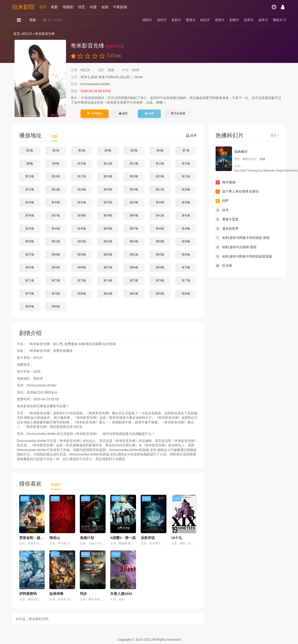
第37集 (56, 215)
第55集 (160, 241)
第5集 (134, 150)
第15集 (30, 176)
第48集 (160, 229)
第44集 (56, 229)
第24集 (82, 189)
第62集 (160, 255)
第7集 (186, 150)
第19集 (134, 176)
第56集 (186, 241)
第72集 (56, 280)
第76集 (160, 280)
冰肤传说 (148, 538)
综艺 (81, 7)
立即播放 (95, 113)
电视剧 (68, 7)
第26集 (134, 189)
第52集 (82, 241)
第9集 (56, 164)
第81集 (108, 294)
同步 (83, 594)
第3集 (82, 150)
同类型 (56, 485)
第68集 (134, 267)
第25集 (108, 189)
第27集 (160, 189)
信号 (222, 210)
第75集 (134, 280)
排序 (191, 135)
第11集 (108, 164)
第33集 (134, 202)
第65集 (56, 267)
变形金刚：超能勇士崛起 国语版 (44, 538)
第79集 (56, 294)
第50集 (30, 241)
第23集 (56, 189)
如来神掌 (56, 594)
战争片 (263, 20)
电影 (55, 7)
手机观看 (178, 113)
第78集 (30, 294)
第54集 (134, 241)
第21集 (186, 176)
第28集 (186, 189)
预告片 (278, 20)
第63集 (186, 255)
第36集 (30, 215)
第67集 (108, 267)
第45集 (82, 229)
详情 (161, 102)
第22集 (30, 189)
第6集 (160, 150)
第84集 (186, 294)
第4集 (108, 150)
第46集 (108, 229)
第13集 (160, 164)
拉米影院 (23, 7)
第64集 (30, 267)
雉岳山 (55, 538)
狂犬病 (224, 266)
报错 (123, 113)
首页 (43, 7)
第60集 (108, 255)
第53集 (108, 241)
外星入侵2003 (121, 594)
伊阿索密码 (28, 594)
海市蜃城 (225, 182)
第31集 (82, 202)
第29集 (30, 202)
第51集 (56, 241)
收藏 (149, 113)
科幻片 (205, 20)
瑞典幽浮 (241, 152)
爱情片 (191, 20)
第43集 (30, 229)
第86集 (56, 306)
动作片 (162, 20)
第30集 (56, 202)
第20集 (160, 176)
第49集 (186, 229)
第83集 (160, 294)
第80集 (82, 294)
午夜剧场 (120, 7)
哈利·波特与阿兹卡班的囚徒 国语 (243, 238)
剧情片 (234, 20)
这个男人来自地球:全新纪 (237, 192)
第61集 (134, 255)
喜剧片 (176, 20)
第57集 (30, 255)
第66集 (82, 267)
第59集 (82, 255)
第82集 (134, 294)
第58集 (56, 255)
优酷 (54, 136)
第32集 (108, 202)
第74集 (108, 280)
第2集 (56, 150)
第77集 (186, 280)
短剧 (105, 7)
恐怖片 (220, 20)
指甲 (222, 201)
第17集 (82, 176)
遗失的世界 (227, 229)
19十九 (177, 538)
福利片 (147, 20)
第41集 (160, 215)
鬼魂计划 (87, 538)
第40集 (134, 215)
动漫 (93, 7)
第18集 (108, 176)
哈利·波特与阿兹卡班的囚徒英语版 (244, 257)
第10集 (82, 164)
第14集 (186, 164)
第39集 (108, 215)
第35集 (186, 202)
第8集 (30, 164)
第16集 (56, 176)
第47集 (134, 229)
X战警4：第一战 (123, 538)
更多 (275, 135)
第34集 (160, 202)
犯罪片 (249, 20)
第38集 (82, 215)
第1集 (30, 150)
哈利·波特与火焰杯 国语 (236, 247)
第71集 (30, 280)
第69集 (160, 267)
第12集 (134, 164)
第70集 (186, 267)
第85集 (30, 306)
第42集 (186, 215)
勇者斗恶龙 (227, 219)
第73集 (82, 280)
